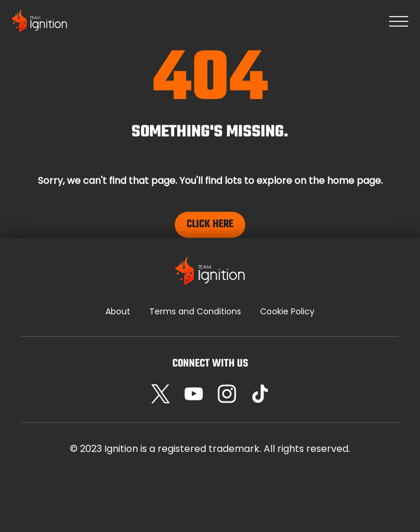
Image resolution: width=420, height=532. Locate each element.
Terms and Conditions (195, 311)
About (118, 311)
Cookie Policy (287, 311)
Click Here (210, 224)
